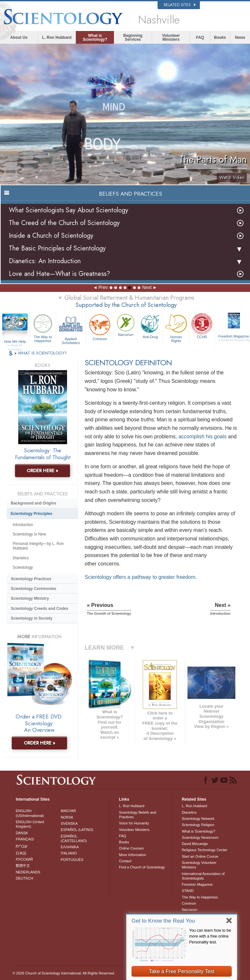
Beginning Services (133, 38)
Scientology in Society (32, 618)
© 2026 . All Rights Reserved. (64, 973)
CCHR (202, 325)
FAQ (200, 38)
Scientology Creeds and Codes (40, 609)
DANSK (22, 833)
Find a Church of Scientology (142, 867)
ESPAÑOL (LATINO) (77, 830)
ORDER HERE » (42, 471)
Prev (103, 287)
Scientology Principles (31, 514)
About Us (19, 38)
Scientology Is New (29, 534)
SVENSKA (69, 823)
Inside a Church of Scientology (51, 236)
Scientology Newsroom (200, 837)
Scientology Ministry (30, 598)
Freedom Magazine (197, 884)
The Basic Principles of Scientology (57, 248)
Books (220, 38)
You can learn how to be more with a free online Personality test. (210, 936)
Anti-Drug (150, 325)
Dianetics (21, 558)
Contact (125, 861)
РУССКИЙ (24, 859)
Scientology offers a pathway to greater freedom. (141, 577)
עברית (22, 846)
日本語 (21, 853)
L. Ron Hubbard (57, 38)
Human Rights (176, 327)
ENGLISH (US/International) (30, 813)
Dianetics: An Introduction (45, 261)
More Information (133, 855)
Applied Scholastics (71, 328)
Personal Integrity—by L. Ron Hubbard (38, 546)
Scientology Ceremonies (34, 589)
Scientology (23, 567)
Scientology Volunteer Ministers (199, 865)
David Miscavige (195, 844)
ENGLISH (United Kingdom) (30, 824)
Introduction (23, 525)
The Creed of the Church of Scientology (64, 223)
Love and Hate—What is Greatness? (59, 274)
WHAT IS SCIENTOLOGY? (42, 353)
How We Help (15, 342)
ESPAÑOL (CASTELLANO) (74, 838)
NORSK (67, 817)
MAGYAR (69, 811)
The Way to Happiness (43, 327)
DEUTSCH (24, 878)
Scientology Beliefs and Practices (138, 815)
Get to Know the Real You (163, 921)
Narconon (126, 324)
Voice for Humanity (134, 823)
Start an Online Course (200, 856)
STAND (187, 891)
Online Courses (132, 848)
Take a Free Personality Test (182, 971)
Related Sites (180, 5)
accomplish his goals (202, 437)
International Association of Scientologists (203, 876)
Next (147, 287)
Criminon (100, 327)
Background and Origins (34, 503)
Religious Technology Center (204, 850)
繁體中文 (23, 866)
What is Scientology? (95, 38)
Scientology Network (198, 819)
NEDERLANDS (28, 872)
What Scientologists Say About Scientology (69, 210)
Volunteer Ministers (171, 38)
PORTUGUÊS (72, 860)
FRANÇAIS (25, 839)
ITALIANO (69, 853)
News (240, 38)
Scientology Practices (31, 579)
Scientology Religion (198, 825)
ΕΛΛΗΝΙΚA (70, 847)
